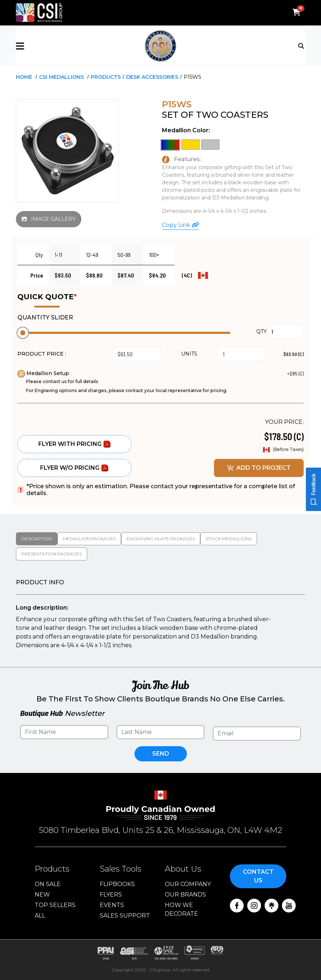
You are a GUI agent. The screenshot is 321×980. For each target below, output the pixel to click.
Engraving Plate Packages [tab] (161, 539)
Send (161, 754)
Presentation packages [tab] (52, 554)
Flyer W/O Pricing (74, 468)
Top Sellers (55, 905)
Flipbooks (117, 884)
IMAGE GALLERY (49, 219)
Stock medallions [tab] (229, 539)
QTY (262, 331)
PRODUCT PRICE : (42, 354)
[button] (64, 46)
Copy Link (180, 225)
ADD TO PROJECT (259, 468)
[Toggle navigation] (302, 46)
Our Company (188, 884)
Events (112, 905)
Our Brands (185, 895)
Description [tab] (37, 539)
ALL (40, 915)
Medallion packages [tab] (89, 539)
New (42, 895)
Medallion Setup (43, 373)
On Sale (48, 884)
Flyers (111, 895)
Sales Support (125, 915)
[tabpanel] (160, 614)
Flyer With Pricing (75, 444)
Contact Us (258, 876)
